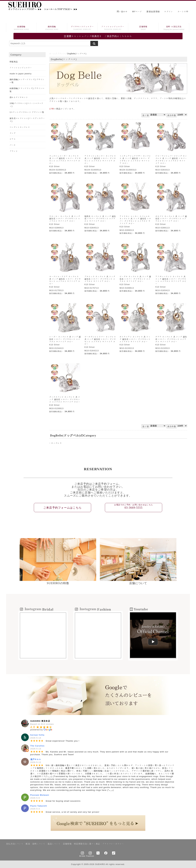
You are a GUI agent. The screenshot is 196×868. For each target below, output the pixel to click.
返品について (54, 844)
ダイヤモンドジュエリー (82, 28)
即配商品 (14, 62)
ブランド (61, 54)
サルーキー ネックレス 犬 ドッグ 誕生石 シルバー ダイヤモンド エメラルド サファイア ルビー (65, 219)
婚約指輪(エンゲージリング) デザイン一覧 (27, 81)
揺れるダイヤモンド (19, 97)
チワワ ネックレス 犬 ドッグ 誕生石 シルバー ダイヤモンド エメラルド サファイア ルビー (171, 339)
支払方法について (15, 844)
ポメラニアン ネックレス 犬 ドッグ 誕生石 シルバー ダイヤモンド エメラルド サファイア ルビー (135, 339)
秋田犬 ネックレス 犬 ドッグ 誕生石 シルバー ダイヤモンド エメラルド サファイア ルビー (100, 219)
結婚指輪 (21, 28)
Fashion (90, 856)
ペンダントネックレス (20, 127)
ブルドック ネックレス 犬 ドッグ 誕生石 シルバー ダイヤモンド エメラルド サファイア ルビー (100, 279)
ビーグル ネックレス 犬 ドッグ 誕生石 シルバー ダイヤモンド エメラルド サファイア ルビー (135, 279)
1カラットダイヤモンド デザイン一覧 (27, 112)
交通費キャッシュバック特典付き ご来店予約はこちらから (98, 36)
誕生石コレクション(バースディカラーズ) (27, 120)
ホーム (52, 54)
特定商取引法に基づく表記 (87, 844)
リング (13, 133)
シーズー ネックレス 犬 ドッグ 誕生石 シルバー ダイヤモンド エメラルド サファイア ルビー (65, 339)
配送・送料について (36, 844)
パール (13, 145)
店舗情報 (143, 28)
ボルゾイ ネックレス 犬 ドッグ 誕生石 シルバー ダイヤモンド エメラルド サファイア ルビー (171, 219)
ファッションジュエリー (113, 28)
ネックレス (57, 443)
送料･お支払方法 (174, 28)
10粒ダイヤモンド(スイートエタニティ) (26, 105)
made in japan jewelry (21, 74)
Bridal (82, 856)
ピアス (13, 139)
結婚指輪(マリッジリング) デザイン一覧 (27, 90)
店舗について (138, 583)
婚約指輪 (52, 28)
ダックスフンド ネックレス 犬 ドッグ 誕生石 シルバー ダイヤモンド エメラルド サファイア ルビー (65, 399)
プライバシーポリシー (113, 844)
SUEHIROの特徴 (58, 583)
